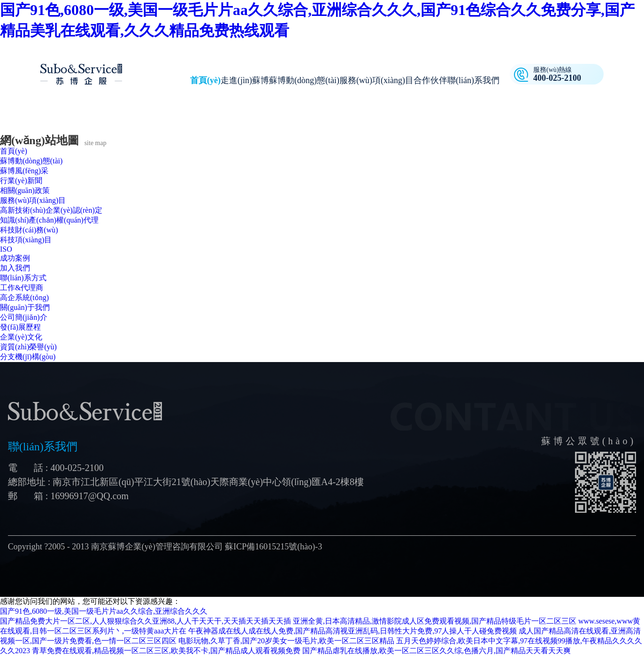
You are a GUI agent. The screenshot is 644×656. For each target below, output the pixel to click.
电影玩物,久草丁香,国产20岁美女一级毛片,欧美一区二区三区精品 (286, 641)
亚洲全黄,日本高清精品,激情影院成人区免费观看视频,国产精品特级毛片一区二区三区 (435, 621)
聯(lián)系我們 (473, 80)
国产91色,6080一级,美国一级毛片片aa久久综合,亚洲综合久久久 (104, 611)
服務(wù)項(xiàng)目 (376, 80)
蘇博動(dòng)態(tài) (304, 80)
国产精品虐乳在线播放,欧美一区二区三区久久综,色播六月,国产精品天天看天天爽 (437, 651)
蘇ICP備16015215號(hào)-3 (273, 547)
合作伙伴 (430, 80)
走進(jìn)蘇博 (245, 80)
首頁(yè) (205, 80)
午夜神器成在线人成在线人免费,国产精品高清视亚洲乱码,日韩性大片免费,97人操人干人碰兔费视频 (353, 631)
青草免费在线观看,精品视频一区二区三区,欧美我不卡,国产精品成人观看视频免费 (166, 651)
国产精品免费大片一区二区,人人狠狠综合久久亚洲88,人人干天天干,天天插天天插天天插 (146, 621)
